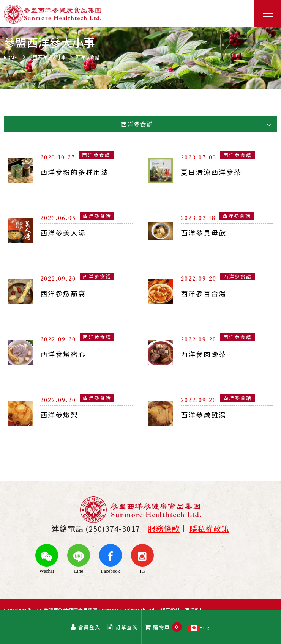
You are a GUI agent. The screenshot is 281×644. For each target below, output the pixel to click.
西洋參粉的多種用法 (74, 172)
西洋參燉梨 (59, 415)
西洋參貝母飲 (204, 232)
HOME (10, 57)
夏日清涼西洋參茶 (211, 172)
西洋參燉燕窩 (63, 293)
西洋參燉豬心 (63, 354)
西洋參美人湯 (63, 232)
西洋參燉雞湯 (204, 415)
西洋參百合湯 (204, 293)
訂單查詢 (123, 627)
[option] (140, 58)
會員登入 (85, 627)
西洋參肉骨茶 (204, 354)
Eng (200, 627)
